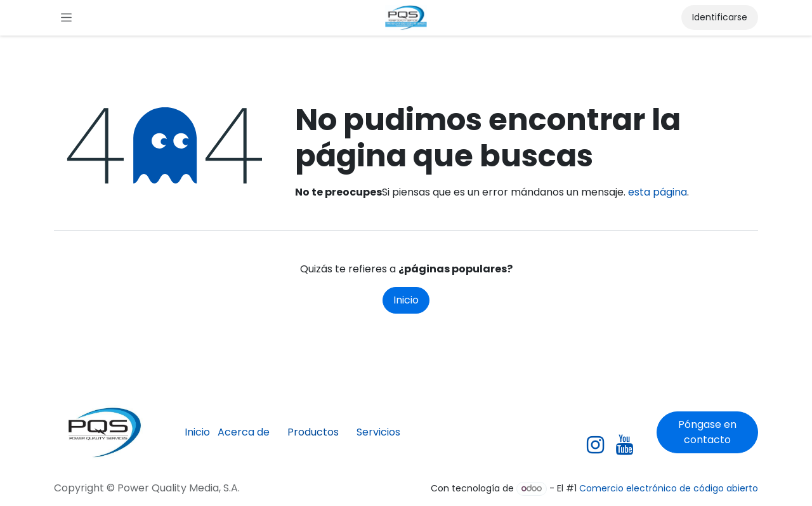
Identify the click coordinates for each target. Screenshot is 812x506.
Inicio (406, 300)
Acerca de (244, 432)
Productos (313, 432)
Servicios (378, 432)
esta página (658, 192)
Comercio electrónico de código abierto (669, 488)
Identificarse (720, 17)
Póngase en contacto (707, 432)
